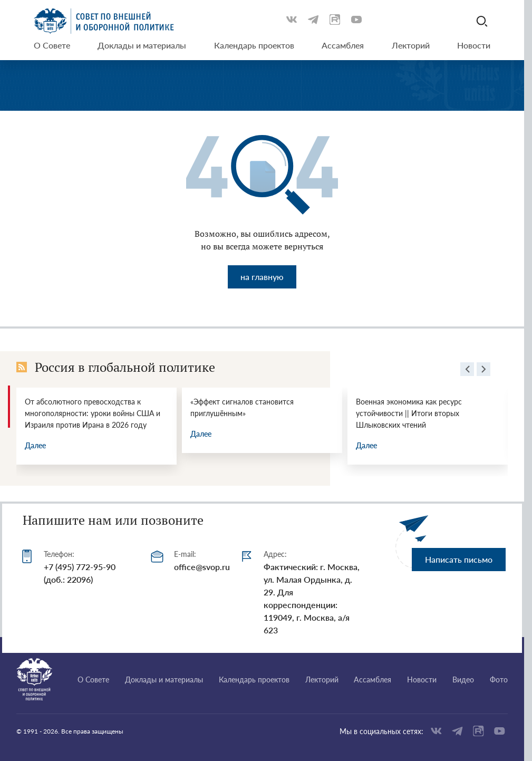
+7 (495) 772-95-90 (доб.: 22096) (80, 573)
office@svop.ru (202, 567)
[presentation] (467, 371)
